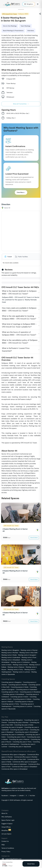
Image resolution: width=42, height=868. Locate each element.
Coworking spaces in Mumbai (18, 685)
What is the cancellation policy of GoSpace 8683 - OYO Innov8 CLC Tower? (20, 342)
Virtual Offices (6, 827)
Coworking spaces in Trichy (10, 704)
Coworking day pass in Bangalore (12, 720)
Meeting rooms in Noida (9, 655)
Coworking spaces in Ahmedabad (13, 694)
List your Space (6, 834)
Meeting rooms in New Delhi (28, 653)
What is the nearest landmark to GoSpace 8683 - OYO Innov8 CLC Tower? (19, 292)
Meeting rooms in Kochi (20, 665)
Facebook (5, 796)
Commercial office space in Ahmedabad (14, 769)
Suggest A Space (7, 824)
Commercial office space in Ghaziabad (24, 767)
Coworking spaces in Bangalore (11, 682)
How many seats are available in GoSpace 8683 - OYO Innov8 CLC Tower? (19, 309)
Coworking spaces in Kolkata (22, 699)
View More (21, 192)
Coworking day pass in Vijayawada (20, 747)
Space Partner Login (8, 820)
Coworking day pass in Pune (19, 730)
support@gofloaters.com (13, 859)
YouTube (32, 796)
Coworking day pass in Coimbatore (13, 735)
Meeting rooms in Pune (29, 657)
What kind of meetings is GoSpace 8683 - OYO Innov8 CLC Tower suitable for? (19, 325)
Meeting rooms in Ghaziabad (11, 660)
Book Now (31, 864)
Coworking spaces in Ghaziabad (30, 692)
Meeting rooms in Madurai (16, 667)
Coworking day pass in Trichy (22, 742)
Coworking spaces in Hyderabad (26, 689)
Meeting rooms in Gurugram (27, 655)
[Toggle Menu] (38, 4)
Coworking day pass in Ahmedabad (26, 732)
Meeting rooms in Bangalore (10, 650)
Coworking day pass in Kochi (16, 737)
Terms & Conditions (8, 848)
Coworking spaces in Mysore (24, 702)
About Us (4, 813)
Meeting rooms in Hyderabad (11, 657)
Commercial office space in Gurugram (25, 762)
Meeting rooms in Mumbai (10, 653)
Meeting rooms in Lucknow (21, 672)
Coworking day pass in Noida (24, 725)
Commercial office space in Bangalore (14, 755)
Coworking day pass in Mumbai (18, 722)
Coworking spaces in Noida (20, 687)
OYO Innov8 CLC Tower (10, 14)
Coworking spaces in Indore (19, 697)
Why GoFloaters (7, 817)
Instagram (13, 796)
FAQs (3, 845)
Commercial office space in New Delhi (14, 759)
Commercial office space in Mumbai (26, 757)
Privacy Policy (6, 852)
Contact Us (5, 841)
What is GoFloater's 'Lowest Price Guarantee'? (16, 350)
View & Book (34, 538)
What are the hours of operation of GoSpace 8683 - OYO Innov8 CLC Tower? (19, 333)
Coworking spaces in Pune (10, 692)
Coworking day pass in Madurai (19, 739)
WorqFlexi (6, 830)
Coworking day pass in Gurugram (12, 727)
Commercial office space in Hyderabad (14, 764)
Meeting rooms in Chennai (29, 650)
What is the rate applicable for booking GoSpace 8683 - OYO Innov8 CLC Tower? (19, 317)
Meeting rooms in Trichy (15, 669)
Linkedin (21, 796)
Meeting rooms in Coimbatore (20, 662)
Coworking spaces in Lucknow (23, 706)
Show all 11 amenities (21, 104)
